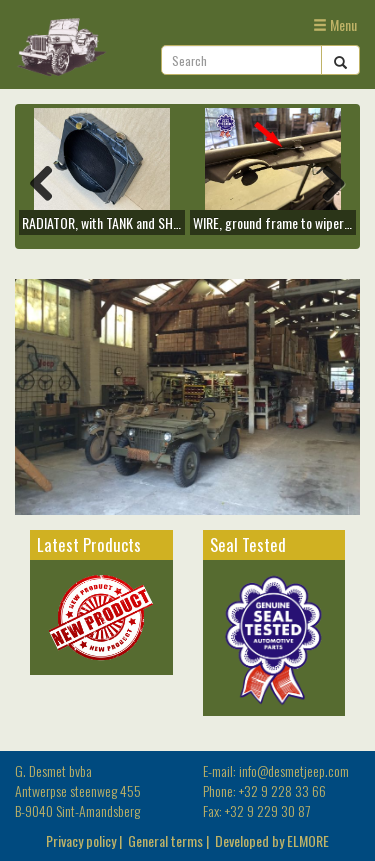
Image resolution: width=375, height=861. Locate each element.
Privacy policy (81, 840)
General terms (165, 840)
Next (326, 182)
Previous (49, 182)
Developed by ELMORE (272, 840)
